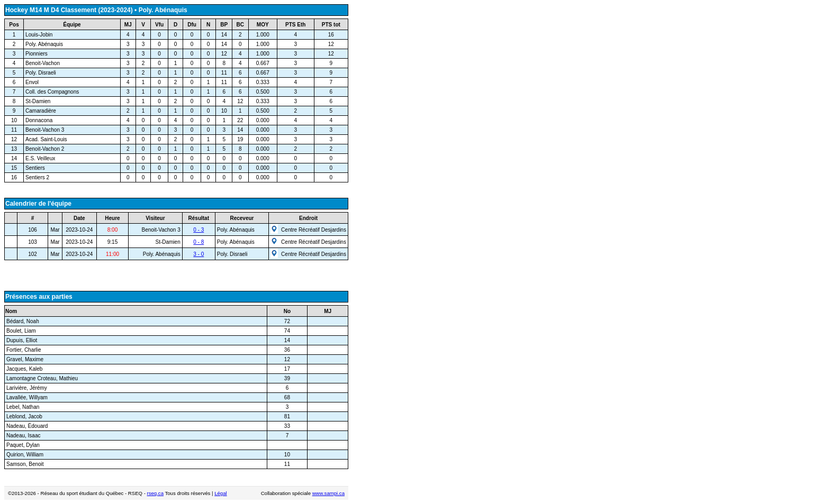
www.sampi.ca (328, 493)
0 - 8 (199, 242)
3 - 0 (199, 254)
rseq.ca (155, 493)
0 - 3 (199, 230)
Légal (220, 493)
